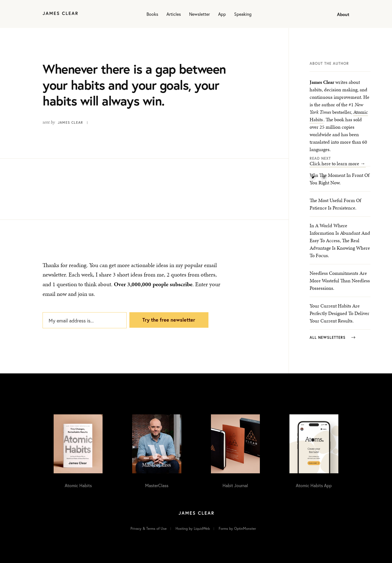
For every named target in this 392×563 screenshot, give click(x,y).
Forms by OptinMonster (237, 529)
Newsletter (199, 14)
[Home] (60, 14)
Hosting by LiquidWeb (193, 529)
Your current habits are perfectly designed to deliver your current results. (339, 313)
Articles (174, 14)
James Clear (70, 122)
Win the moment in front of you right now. (339, 179)
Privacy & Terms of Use (149, 529)
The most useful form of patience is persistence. (335, 204)
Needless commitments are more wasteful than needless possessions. (340, 281)
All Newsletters (332, 338)
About (343, 14)
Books (152, 14)
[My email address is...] (85, 320)
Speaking (243, 14)
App (222, 14)
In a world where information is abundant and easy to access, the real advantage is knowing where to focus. (340, 240)
